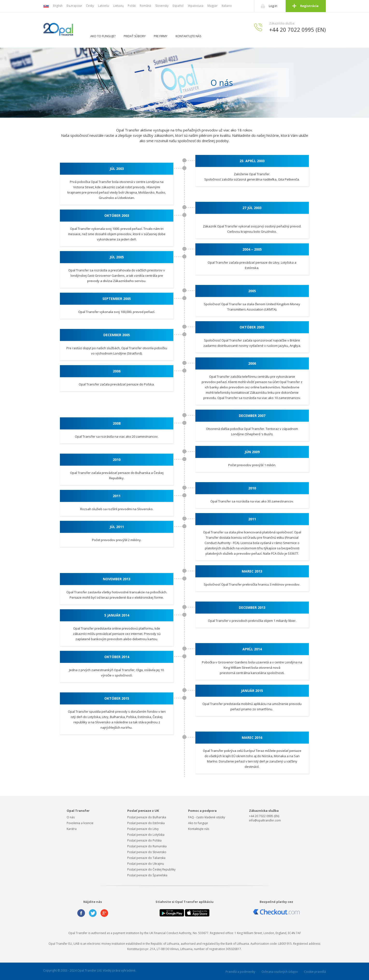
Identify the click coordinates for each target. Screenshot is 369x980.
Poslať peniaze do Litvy (143, 829)
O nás (71, 817)
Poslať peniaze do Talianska (146, 858)
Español (178, 6)
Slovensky (162, 6)
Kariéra (72, 829)
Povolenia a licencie (80, 823)
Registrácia (309, 6)
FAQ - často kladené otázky (207, 817)
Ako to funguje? (103, 36)
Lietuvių (118, 6)
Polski (132, 6)
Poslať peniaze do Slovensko (147, 852)
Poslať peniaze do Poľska (144, 840)
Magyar (213, 6)
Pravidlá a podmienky (240, 972)
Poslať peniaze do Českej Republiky (151, 869)
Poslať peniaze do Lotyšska (146, 835)
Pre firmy (161, 36)
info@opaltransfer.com (265, 820)
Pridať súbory (135, 36)
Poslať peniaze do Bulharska (147, 817)
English (58, 6)
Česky (90, 6)
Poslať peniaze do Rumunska (147, 846)
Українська (195, 6)
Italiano (227, 6)
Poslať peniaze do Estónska (146, 823)
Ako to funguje (198, 823)
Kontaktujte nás (188, 36)
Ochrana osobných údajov (280, 972)
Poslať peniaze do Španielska (147, 875)
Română (145, 6)
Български (74, 6)
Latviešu (104, 6)
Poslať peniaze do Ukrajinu (146, 864)
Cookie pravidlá (315, 972)
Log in (273, 6)
